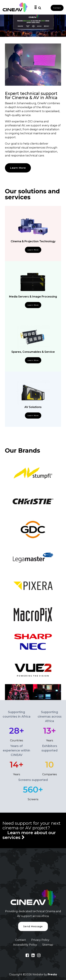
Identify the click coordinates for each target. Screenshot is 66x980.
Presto (52, 974)
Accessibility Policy (25, 945)
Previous (2, 692)
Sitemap (48, 945)
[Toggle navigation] (35, 7)
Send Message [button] (33, 926)
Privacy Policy (40, 940)
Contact (57, 8)
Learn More (18, 168)
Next (64, 692)
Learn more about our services (29, 835)
